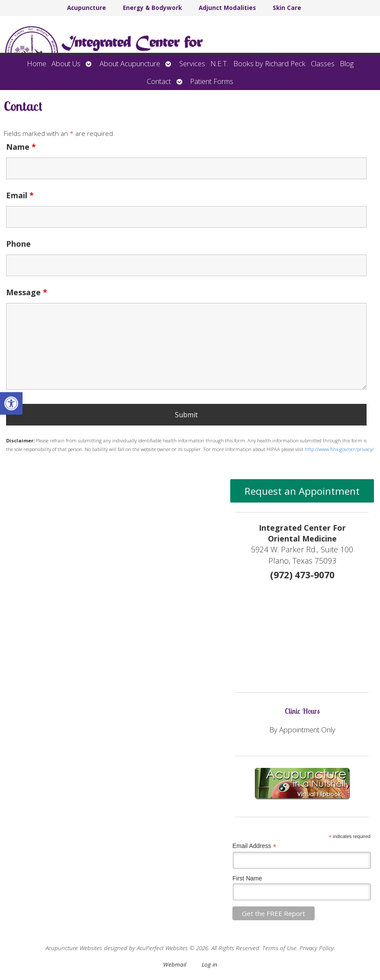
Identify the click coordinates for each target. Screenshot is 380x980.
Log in (209, 964)
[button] (11, 403)
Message (27, 292)
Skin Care (287, 8)
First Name (247, 878)
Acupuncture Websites (74, 948)
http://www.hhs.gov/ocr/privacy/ (339, 449)
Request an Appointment (302, 491)
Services (192, 63)
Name (21, 147)
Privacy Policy (317, 948)
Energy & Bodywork (152, 8)
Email (20, 195)
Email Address (254, 846)
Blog (347, 63)
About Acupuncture (130, 63)
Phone (18, 244)
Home (37, 63)
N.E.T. (219, 63)
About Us (66, 63)
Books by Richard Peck (269, 63)
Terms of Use (279, 948)
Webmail (175, 964)
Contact (159, 81)
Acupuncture (87, 8)
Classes (323, 63)
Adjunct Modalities (227, 8)
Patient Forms (212, 81)
